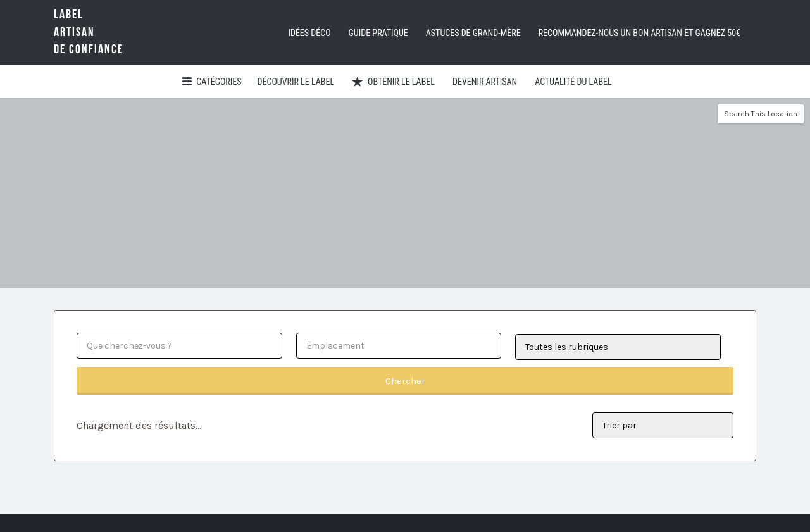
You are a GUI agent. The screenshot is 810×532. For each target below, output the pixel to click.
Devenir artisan (485, 82)
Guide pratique (378, 33)
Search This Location (761, 114)
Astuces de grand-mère (473, 33)
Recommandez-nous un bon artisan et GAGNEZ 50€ (639, 33)
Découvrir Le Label (296, 82)
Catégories (219, 82)
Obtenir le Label (401, 82)
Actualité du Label (573, 82)
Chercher (405, 381)
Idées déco (309, 33)
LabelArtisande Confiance (108, 32)
